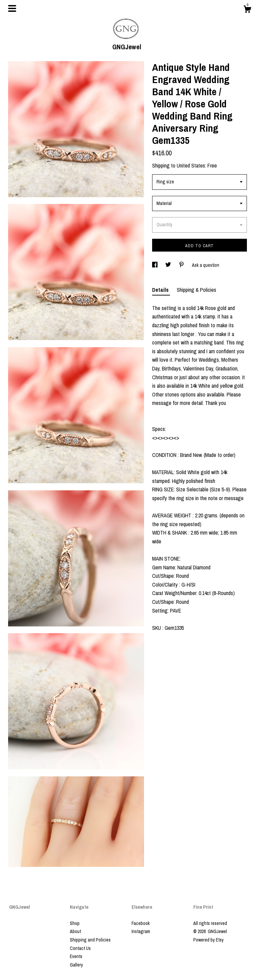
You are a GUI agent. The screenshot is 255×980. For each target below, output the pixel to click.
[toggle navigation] (12, 8)
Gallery (76, 965)
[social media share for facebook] (155, 265)
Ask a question (206, 265)
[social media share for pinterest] (182, 265)
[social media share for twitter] (169, 265)
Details (161, 290)
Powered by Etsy (208, 940)
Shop (75, 923)
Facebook (141, 923)
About (75, 931)
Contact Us (80, 948)
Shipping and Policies (90, 940)
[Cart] (247, 10)
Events (76, 956)
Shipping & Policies (196, 290)
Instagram (141, 931)
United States (191, 165)
